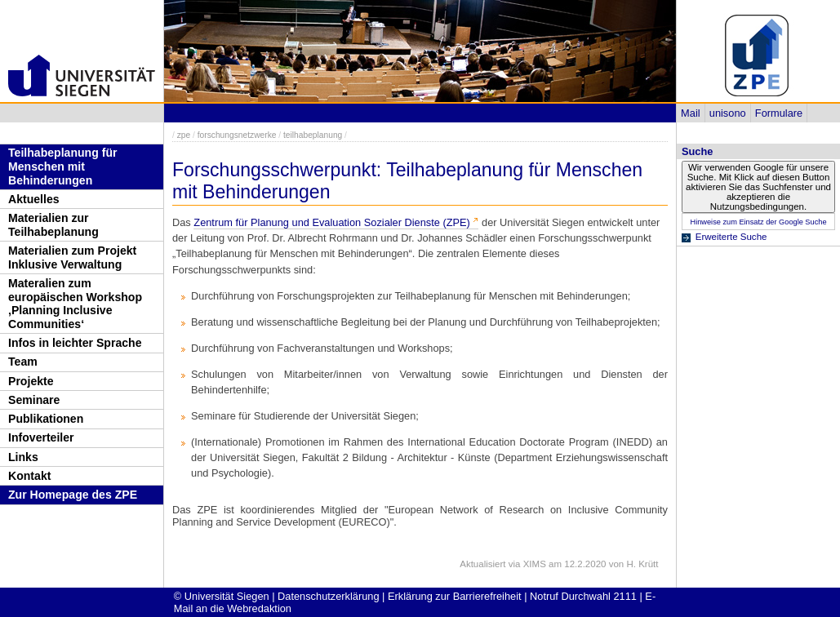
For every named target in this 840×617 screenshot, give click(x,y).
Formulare (779, 113)
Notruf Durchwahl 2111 (583, 596)
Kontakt (29, 476)
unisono (728, 113)
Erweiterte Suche (731, 237)
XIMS (535, 564)
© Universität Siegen (222, 596)
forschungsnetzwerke (237, 135)
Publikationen (46, 419)
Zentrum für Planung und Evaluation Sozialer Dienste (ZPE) (332, 222)
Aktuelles (34, 199)
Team (23, 362)
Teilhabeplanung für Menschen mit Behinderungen (62, 166)
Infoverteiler (41, 437)
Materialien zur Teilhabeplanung (53, 225)
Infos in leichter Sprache (75, 343)
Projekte (31, 381)
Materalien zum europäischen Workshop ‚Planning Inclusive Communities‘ (75, 304)
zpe (184, 135)
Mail (690, 113)
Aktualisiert (482, 564)
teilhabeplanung (313, 135)
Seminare (34, 400)
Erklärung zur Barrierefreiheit (455, 596)
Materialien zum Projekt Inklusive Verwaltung (72, 257)
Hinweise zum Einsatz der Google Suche (758, 222)
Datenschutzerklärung (328, 596)
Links (23, 457)
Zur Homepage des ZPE (73, 495)
